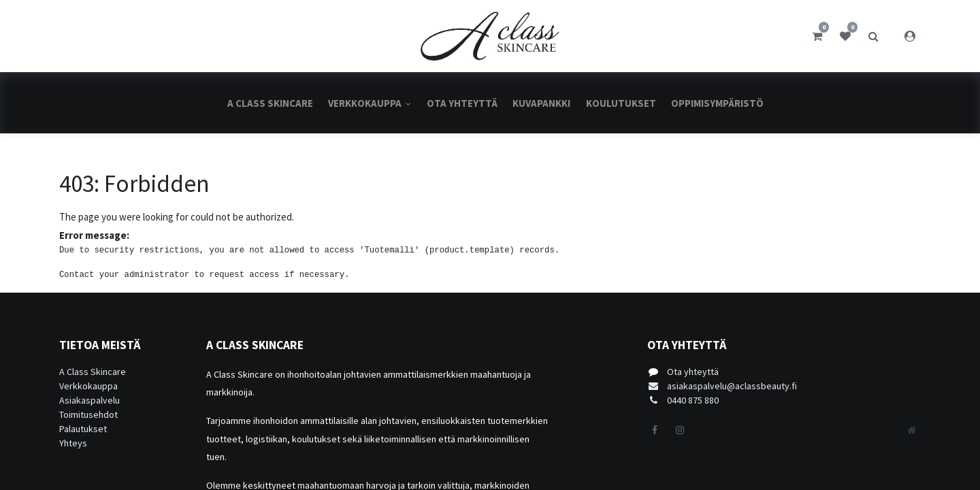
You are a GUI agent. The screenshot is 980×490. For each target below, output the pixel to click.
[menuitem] (270, 103)
